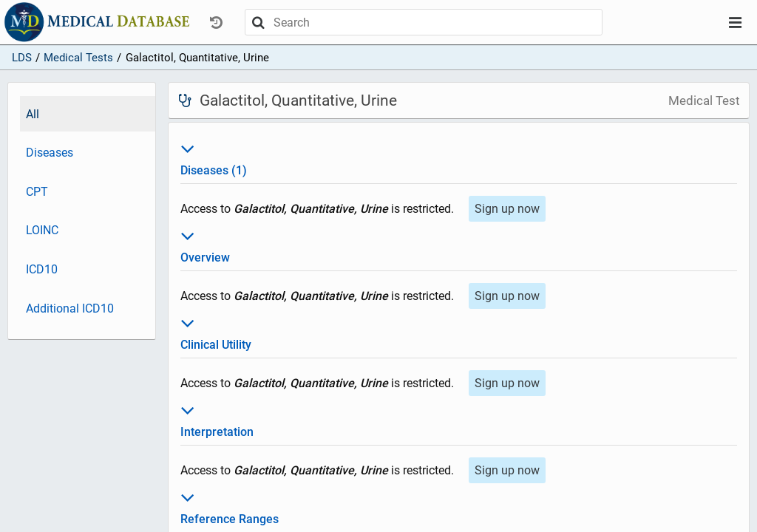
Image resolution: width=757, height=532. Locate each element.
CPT (37, 192)
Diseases (50, 153)
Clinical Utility (459, 332)
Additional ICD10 (70, 308)
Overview (459, 245)
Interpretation (459, 419)
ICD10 (42, 269)
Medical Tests (78, 58)
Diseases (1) (459, 157)
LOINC (42, 230)
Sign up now (507, 209)
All (33, 114)
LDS (22, 58)
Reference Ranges (459, 506)
